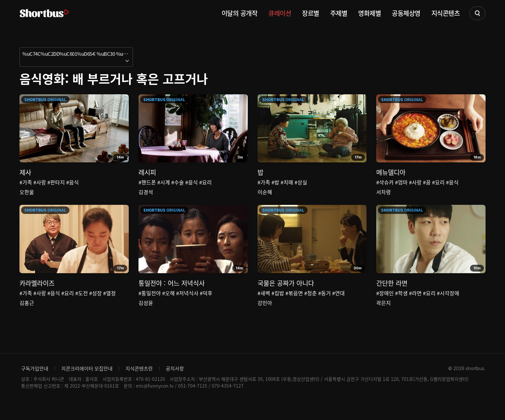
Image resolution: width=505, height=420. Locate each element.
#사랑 (40, 182)
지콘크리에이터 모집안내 (87, 386)
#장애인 (385, 302)
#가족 (26, 182)
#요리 (205, 182)
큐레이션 (280, 13)
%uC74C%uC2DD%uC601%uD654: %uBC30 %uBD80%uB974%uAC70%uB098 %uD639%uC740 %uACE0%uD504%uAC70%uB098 (78, 54)
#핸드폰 (147, 182)
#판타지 (56, 182)
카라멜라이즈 (37, 292)
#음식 (72, 182)
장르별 (311, 13)
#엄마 (401, 182)
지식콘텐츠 (446, 13)
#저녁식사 (187, 302)
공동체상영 (406, 13)
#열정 (109, 302)
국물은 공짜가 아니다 (286, 292)
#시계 (164, 182)
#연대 (338, 302)
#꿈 (427, 182)
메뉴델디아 (391, 172)
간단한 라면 (392, 292)
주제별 (339, 13)
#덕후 (206, 302)
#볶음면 (294, 302)
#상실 (301, 182)
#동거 (325, 302)
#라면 (415, 302)
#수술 (178, 182)
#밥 (275, 182)
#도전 (82, 302)
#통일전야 (150, 302)
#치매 (287, 182)
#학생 (401, 302)
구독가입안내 (35, 386)
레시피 (147, 172)
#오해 (168, 302)
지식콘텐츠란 (139, 386)
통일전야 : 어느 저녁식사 (172, 292)
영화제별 (369, 13)
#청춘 (311, 302)
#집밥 (278, 302)
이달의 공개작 (240, 13)
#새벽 (264, 302)
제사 (25, 172)
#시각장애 (448, 302)
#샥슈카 (385, 182)
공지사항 (175, 386)
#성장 (96, 302)
